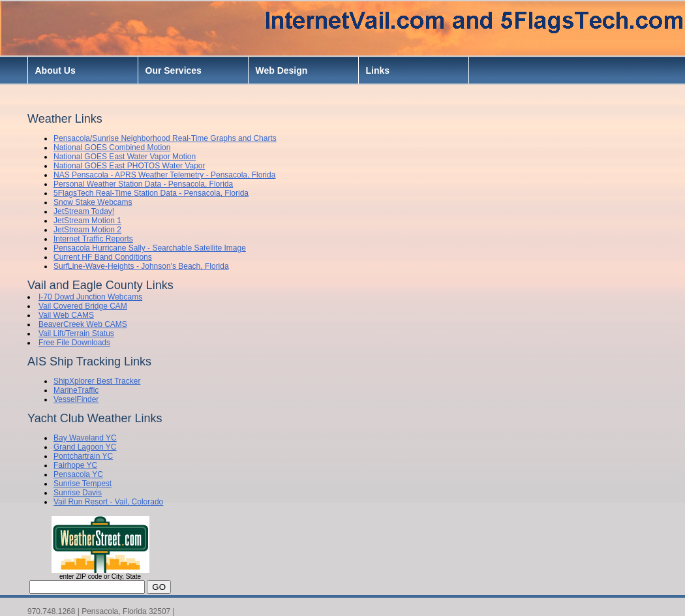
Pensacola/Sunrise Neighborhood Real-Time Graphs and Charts (165, 138)
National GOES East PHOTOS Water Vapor (129, 166)
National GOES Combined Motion (112, 147)
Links (378, 70)
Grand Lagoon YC (85, 447)
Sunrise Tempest (83, 484)
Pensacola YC (78, 474)
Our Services (174, 70)
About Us (55, 70)
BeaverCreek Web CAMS (83, 324)
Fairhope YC (75, 465)
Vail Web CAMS (66, 315)
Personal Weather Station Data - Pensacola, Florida (143, 184)
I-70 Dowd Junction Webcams (90, 297)
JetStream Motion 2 (87, 230)
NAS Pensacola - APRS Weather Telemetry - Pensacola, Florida (164, 175)
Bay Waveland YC (85, 438)
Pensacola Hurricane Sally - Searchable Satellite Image (150, 248)
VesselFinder (76, 399)
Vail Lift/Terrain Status (76, 333)
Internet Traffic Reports (93, 239)
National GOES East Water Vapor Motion (125, 157)
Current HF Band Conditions (103, 257)
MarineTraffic (76, 390)
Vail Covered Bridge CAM (83, 306)
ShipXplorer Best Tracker (97, 381)
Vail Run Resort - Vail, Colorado (108, 502)
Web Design (282, 70)
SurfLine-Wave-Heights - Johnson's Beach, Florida (141, 266)
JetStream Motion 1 (87, 221)
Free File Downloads (74, 343)
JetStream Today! (84, 211)
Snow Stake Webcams (93, 202)
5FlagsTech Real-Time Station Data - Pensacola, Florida (151, 193)
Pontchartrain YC (83, 456)
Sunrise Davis (78, 493)
